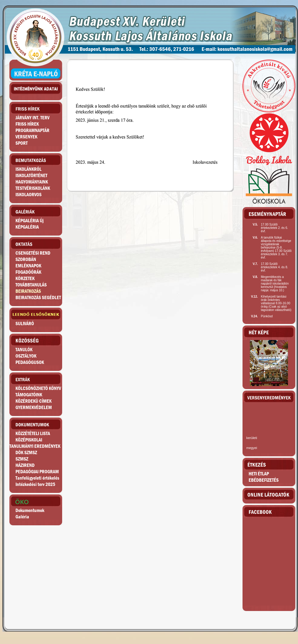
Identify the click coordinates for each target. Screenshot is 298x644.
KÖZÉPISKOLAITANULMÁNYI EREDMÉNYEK (35, 443)
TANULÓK (24, 350)
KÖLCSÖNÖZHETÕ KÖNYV (38, 388)
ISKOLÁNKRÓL (28, 169)
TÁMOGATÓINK (29, 395)
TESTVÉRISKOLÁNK (33, 188)
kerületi (251, 438)
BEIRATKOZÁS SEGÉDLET (38, 297)
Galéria (22, 517)
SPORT (22, 143)
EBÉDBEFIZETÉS (264, 480)
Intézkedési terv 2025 (35, 484)
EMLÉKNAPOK (28, 266)
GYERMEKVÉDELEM (34, 407)
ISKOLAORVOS (28, 195)
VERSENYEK (26, 137)
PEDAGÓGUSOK (30, 362)
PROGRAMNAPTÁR (32, 130)
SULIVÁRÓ (25, 324)
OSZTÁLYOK (26, 356)
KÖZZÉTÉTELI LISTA (33, 433)
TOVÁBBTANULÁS (31, 285)
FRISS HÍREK (27, 124)
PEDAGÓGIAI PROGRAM (37, 472)
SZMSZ (22, 459)
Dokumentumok (30, 510)
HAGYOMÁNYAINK (32, 182)
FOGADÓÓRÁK (28, 272)
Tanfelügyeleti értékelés (37, 478)
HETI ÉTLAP (259, 474)
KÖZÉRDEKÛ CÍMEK (33, 401)
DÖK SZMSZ (26, 452)
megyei (251, 448)
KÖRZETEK (25, 278)
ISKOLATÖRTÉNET (31, 175)
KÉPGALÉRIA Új (30, 221)
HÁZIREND (25, 465)
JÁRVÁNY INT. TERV (32, 118)
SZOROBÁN (26, 259)
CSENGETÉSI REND (33, 253)
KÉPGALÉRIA (27, 227)
